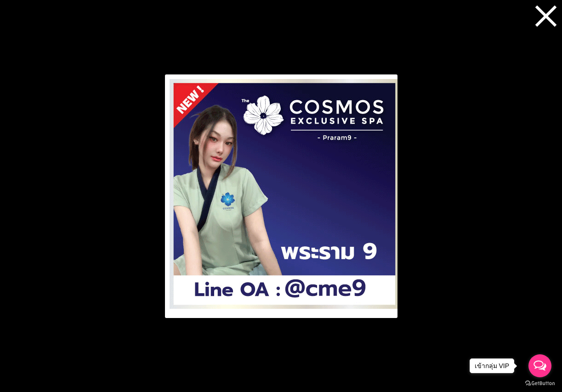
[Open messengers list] (540, 366)
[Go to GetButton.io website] (540, 383)
